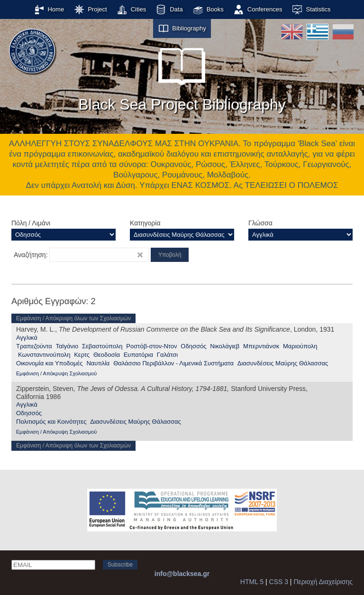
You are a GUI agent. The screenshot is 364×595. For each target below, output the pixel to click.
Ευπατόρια (138, 355)
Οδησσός (193, 346)
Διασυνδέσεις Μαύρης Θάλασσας (283, 363)
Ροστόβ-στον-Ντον (151, 346)
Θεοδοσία (107, 355)
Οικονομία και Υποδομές (50, 363)
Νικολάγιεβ (225, 346)
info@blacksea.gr (182, 574)
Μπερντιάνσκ (261, 346)
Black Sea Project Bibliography (182, 75)
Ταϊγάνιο (67, 346)
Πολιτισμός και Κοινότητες (51, 422)
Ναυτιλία (98, 363)
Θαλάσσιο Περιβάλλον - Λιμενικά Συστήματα (173, 363)
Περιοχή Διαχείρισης (323, 582)
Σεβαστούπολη (102, 346)
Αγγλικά (27, 338)
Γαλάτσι (167, 355)
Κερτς (82, 355)
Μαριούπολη (300, 346)
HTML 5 (252, 582)
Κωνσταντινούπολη (44, 355)
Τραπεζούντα (34, 346)
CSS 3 (279, 582)
